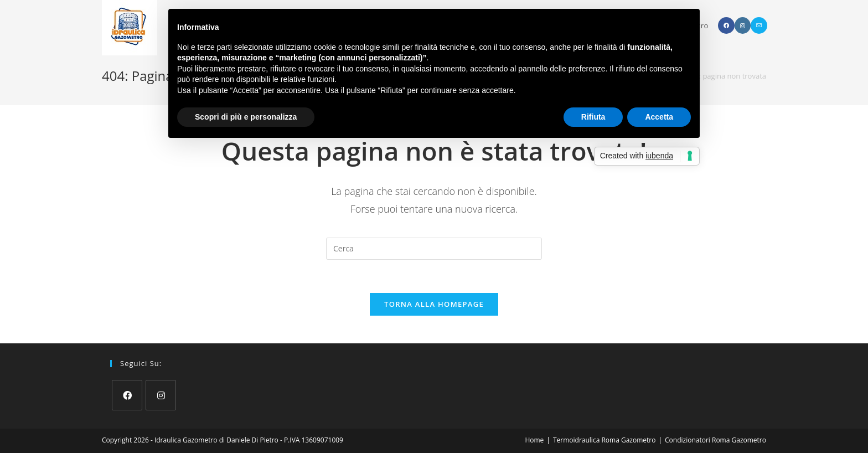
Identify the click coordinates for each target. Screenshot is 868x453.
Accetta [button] (659, 117)
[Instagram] (161, 395)
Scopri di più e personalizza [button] (246, 117)
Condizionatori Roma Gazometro (715, 440)
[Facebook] (127, 395)
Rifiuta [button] (593, 117)
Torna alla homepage (434, 304)
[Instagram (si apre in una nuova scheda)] (743, 25)
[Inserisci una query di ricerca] (434, 249)
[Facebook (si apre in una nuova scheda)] (726, 25)
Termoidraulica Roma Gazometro (604, 440)
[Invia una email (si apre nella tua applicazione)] (759, 25)
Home (534, 440)
